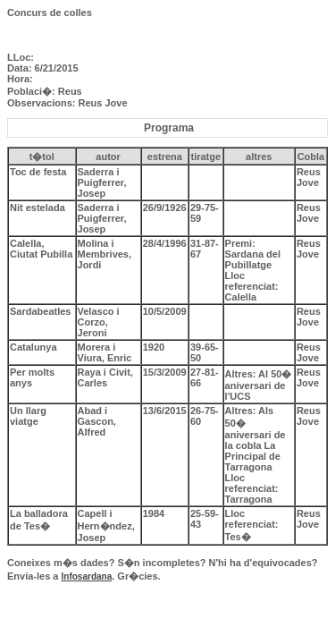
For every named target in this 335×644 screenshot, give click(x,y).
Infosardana (87, 576)
